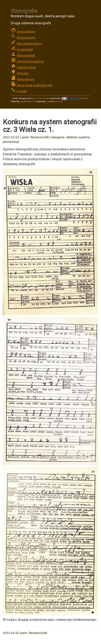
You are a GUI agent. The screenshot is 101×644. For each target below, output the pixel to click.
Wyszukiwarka (26, 38)
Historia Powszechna (30, 61)
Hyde (48, 101)
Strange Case (31, 101)
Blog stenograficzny (29, 44)
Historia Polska (26, 67)
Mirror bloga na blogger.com (35, 85)
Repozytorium (26, 79)
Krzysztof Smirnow (39, 98)
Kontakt (21, 91)
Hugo (22, 101)
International (75, 98)
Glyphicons (57, 101)
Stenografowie (26, 55)
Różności (23, 73)
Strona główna (26, 32)
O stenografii (25, 50)
